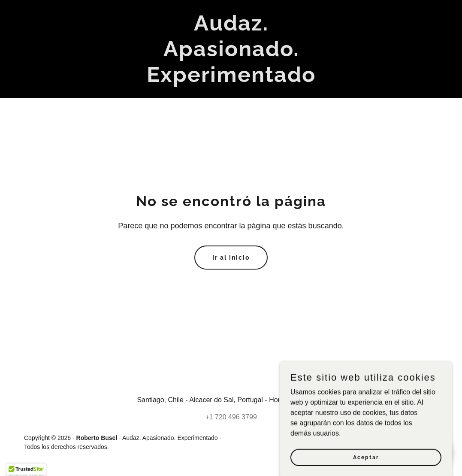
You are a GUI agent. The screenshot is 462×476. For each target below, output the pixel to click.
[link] (231, 80)
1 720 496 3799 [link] (233, 417)
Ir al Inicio (231, 258)
